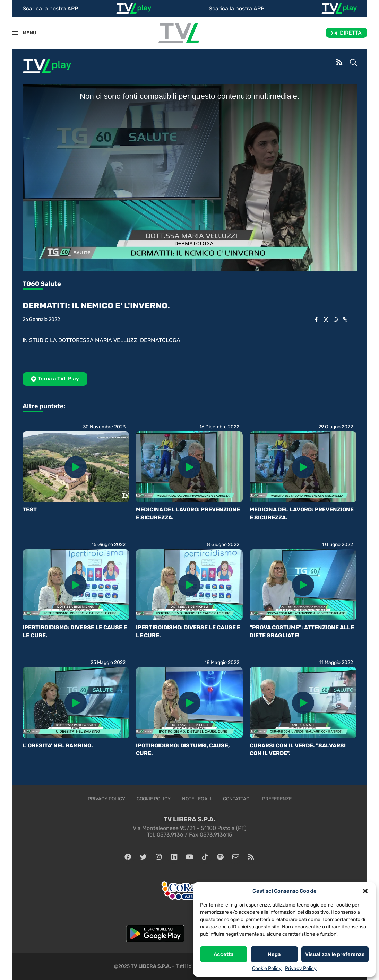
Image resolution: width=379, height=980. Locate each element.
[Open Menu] (15, 33)
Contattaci (237, 799)
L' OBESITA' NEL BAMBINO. (58, 746)
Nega (274, 954)
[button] (365, 891)
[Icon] (76, 467)
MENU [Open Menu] (26, 33)
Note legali (197, 799)
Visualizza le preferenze (335, 954)
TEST (30, 510)
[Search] (353, 63)
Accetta (224, 954)
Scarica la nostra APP (50, 8)
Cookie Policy (267, 968)
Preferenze (277, 799)
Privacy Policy (301, 968)
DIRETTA (351, 33)
